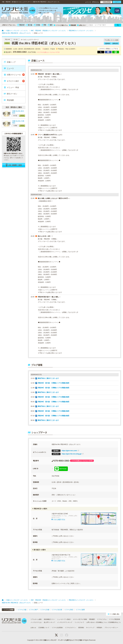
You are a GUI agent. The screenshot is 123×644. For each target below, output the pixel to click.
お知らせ (33, 628)
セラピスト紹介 (14, 81)
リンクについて (79, 622)
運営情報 (81, 628)
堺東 (44, 25)
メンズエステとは (36, 622)
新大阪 (29, 25)
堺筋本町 (21, 25)
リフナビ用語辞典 (114, 619)
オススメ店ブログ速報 (80, 619)
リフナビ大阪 (22, 610)
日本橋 (37, 25)
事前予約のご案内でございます (48, 378)
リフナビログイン (70, 628)
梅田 (50, 25)
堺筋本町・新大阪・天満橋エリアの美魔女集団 (54, 383)
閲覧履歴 (72, 25)
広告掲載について (44, 628)
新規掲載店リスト (49, 619)
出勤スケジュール (14, 75)
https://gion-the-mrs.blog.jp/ (68, 454)
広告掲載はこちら (102, 622)
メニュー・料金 (11, 87)
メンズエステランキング (65, 622)
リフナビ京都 (45, 610)
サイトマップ (90, 628)
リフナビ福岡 (80, 610)
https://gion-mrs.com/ (65, 451)
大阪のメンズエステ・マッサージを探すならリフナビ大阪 (62, 640)
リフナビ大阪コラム (61, 25)
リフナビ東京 (69, 610)
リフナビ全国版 (8, 610)
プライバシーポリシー (111, 628)
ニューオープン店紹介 (64, 619)
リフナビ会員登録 (57, 628)
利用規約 (99, 628)
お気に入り (81, 25)
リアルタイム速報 (36, 619)
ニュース (9, 68)
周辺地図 (9, 100)
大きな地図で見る (58, 520)
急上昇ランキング (49, 622)
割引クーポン (10, 94)
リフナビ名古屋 (57, 610)
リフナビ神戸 (33, 610)
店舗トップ (10, 62)
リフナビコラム (102, 619)
